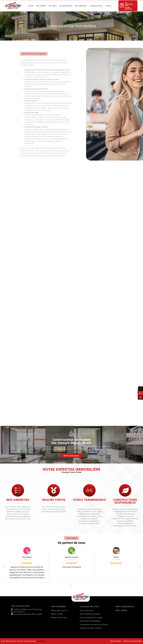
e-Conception (41, 641)
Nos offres (53, 6)
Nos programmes (66, 6)
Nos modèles (41, 6)
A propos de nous (96, 6)
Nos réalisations (81, 6)
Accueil (31, 6)
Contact (108, 6)
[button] (71, 456)
